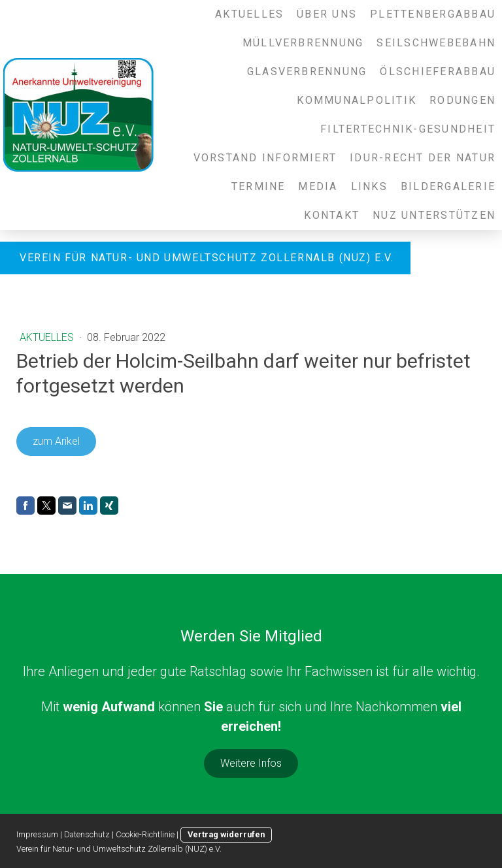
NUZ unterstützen (434, 215)
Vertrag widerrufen (226, 834)
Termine (259, 186)
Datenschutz (87, 834)
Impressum (37, 834)
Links (369, 186)
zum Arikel (56, 441)
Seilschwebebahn (436, 43)
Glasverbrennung (307, 72)
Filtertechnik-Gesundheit (408, 129)
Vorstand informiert (265, 158)
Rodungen (462, 100)
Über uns (327, 14)
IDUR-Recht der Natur (423, 158)
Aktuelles (249, 14)
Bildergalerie (448, 186)
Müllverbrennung (303, 43)
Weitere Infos (251, 763)
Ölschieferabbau (438, 72)
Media (318, 186)
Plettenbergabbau (433, 14)
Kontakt (332, 215)
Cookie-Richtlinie (145, 834)
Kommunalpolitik (357, 100)
